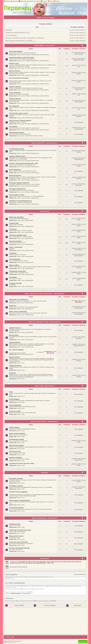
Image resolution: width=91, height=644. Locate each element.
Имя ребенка (13, 127)
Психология (13, 229)
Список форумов (11, 575)
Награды (52, 18)
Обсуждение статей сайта (17, 271)
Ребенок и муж (14, 64)
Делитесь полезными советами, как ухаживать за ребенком (25, 38)
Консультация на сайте (17, 195)
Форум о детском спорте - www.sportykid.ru (45, 518)
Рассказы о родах (15, 411)
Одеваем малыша (15, 328)
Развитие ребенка (15, 99)
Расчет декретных (15, 170)
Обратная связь (12, 642)
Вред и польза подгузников (18, 312)
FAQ (45, 18)
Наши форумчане (15, 259)
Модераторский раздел (80, 574)
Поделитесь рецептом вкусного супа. (18, 33)
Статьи (56, 1)
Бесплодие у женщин (16, 479)
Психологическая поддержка (18, 492)
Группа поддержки (15, 405)
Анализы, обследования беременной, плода (23, 164)
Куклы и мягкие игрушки (17, 433)
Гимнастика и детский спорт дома (20, 530)
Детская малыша (15, 71)
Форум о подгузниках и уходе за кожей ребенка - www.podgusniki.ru (45, 294)
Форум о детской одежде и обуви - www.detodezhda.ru (45, 322)
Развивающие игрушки (17, 439)
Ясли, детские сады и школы (18, 113)
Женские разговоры (16, 241)
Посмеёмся (13, 253)
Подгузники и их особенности (19, 300)
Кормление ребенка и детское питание (22, 58)
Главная (7, 1)
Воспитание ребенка (16, 52)
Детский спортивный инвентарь (19, 548)
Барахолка (13, 373)
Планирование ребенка (17, 149)
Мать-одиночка (14, 106)
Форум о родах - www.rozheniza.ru (45, 386)
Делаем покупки (14, 357)
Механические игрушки (17, 445)
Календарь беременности (17, 189)
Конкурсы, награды (15, 283)
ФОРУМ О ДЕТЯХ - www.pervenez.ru (45, 45)
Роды (11, 392)
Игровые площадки (15, 458)
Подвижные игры (15, 524)
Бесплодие (45, 473)
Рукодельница (14, 223)
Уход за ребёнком (15, 93)
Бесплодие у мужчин (16, 486)
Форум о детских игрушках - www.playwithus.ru (45, 421)
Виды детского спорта (16, 536)
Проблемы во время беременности (20, 201)
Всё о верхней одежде (16, 350)
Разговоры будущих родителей (19, 183)
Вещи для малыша (15, 176)
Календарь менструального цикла (29, 1)
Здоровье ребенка (15, 87)
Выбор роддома (14, 399)
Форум (39, 18)
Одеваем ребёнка (15, 342)
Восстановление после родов (19, 78)
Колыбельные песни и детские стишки (22, 464)
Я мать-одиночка (11, 35)
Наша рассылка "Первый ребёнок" (20, 121)
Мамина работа (14, 265)
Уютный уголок (45, 211)
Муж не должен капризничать (15, 41)
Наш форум (13, 277)
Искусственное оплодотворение (19, 500)
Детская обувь (14, 335)
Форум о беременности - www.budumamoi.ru (45, 143)
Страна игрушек (14, 427)
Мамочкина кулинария (16, 217)
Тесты (50, 1)
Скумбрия (9, 30)
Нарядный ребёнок (15, 366)
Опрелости (13, 306)
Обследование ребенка (17, 133)
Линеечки (14, 1)
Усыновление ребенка (16, 508)
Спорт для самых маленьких (18, 542)
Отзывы (44, 1)
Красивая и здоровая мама (18, 235)
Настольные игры (15, 452)
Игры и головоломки (16, 247)
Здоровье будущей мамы (17, 156)
